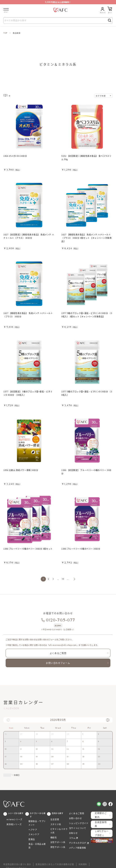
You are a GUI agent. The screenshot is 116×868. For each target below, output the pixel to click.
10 (62, 579)
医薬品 (31, 835)
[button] (108, 717)
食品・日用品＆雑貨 (37, 839)
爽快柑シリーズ (13, 821)
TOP (5, 33)
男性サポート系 (57, 842)
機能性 (53, 833)
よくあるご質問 (58, 652)
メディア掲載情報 (77, 841)
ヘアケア (32, 826)
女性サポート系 (57, 837)
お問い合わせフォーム (58, 660)
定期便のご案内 (101, 812)
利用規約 (75, 858)
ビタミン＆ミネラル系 (59, 827)
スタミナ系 (55, 821)
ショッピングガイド (78, 819)
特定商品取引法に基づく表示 (16, 858)
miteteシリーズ (14, 816)
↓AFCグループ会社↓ (101, 828)
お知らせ (73, 828)
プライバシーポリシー (93, 858)
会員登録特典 (101, 820)
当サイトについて (77, 823)
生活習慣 (54, 816)
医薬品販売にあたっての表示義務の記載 (49, 858)
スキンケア (33, 830)
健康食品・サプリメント (37, 820)
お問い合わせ (75, 815)
